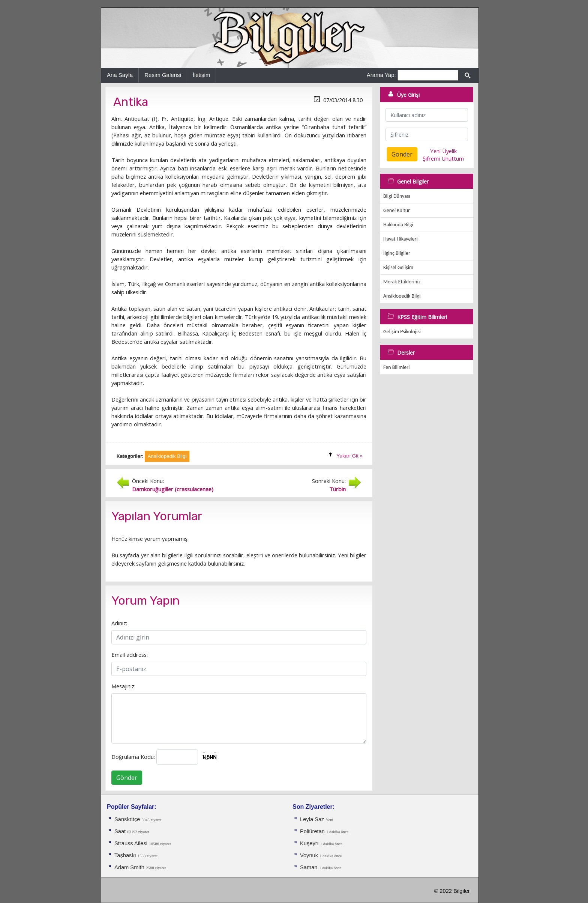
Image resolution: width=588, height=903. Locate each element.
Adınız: (119, 623)
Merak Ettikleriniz (402, 282)
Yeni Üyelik (443, 151)
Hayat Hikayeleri (400, 239)
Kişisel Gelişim (398, 267)
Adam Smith (129, 867)
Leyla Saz (312, 819)
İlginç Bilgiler (397, 253)
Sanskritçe (128, 819)
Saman (309, 867)
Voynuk (310, 855)
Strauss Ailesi (131, 843)
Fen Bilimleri (396, 367)
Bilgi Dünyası (397, 196)
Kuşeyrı (310, 843)
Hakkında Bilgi (398, 225)
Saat (121, 831)
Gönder (127, 778)
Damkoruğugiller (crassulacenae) (173, 489)
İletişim (202, 75)
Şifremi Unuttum (443, 158)
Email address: (130, 655)
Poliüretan (313, 831)
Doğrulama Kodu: (133, 757)
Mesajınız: (123, 686)
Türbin (337, 489)
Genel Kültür (397, 210)
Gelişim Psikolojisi (402, 332)
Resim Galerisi (163, 75)
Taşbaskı (126, 855)
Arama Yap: (381, 75)
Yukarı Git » (349, 456)
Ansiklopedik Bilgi (402, 296)
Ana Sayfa (120, 75)
